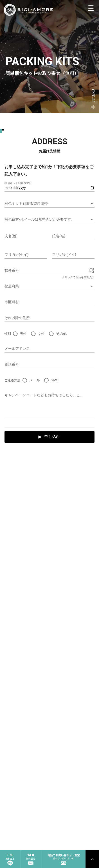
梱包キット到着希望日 (18, 183)
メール (35, 380)
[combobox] (49, 286)
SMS (55, 380)
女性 (41, 334)
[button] (49, 204)
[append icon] (92, 271)
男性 (23, 334)
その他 (61, 334)
